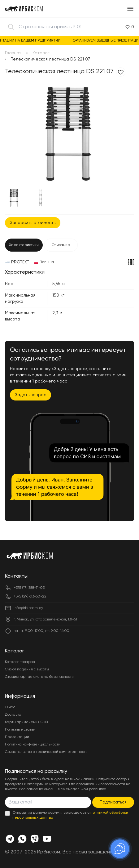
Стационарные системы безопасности (39, 677)
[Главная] (24, 9)
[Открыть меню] (130, 9)
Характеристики (24, 245)
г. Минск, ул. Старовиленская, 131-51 (45, 620)
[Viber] (35, 839)
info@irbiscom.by (28, 608)
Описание (61, 245)
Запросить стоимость (33, 223)
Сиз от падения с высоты (27, 669)
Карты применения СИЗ (26, 722)
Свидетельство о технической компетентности (46, 752)
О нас (10, 707)
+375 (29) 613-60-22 (30, 597)
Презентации (17, 737)
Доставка (13, 715)
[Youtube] (47, 839)
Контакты (16, 576)
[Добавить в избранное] (121, 72)
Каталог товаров (20, 662)
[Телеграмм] (10, 839)
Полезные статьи (20, 730)
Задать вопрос (30, 395)
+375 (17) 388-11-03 (29, 588)
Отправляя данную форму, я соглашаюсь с (70, 815)
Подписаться (113, 802)
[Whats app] (22, 839)
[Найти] (11, 27)
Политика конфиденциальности (33, 745)
